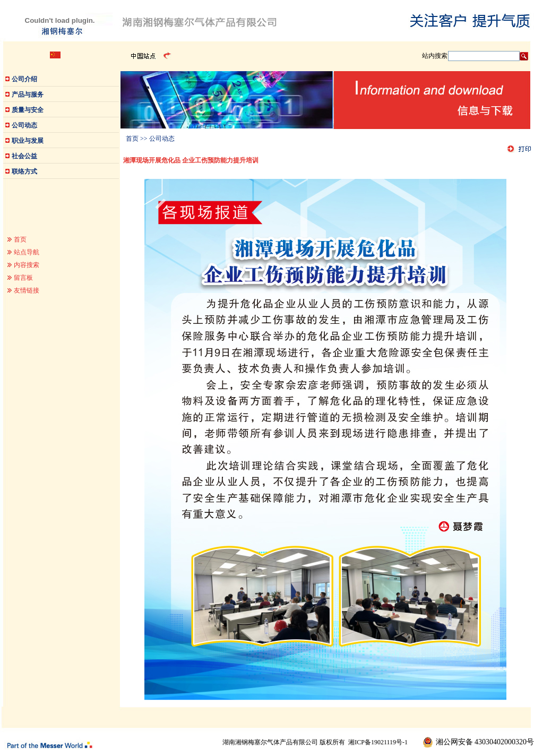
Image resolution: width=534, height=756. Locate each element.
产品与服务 (28, 94)
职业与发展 (28, 141)
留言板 (23, 278)
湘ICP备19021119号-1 (378, 742)
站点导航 (27, 252)
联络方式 (24, 171)
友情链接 (27, 290)
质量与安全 (28, 110)
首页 (20, 239)
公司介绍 (24, 79)
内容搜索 (27, 265)
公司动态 (24, 125)
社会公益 (24, 156)
